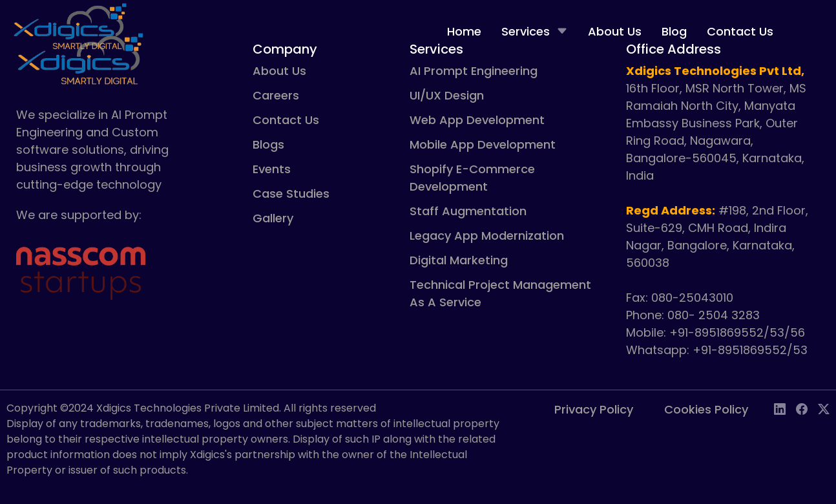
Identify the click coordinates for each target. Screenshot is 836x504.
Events (272, 169)
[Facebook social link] (802, 410)
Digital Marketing (459, 260)
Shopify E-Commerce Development (472, 178)
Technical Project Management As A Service (500, 293)
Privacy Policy (594, 409)
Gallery (273, 218)
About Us (615, 31)
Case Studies (291, 194)
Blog (674, 31)
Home (464, 31)
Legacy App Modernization (487, 236)
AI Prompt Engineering (474, 71)
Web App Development (477, 120)
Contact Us (740, 31)
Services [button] (535, 31)
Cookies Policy (706, 409)
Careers (276, 95)
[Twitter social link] (824, 410)
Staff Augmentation (468, 211)
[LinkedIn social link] (780, 410)
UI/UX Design (447, 95)
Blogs (268, 144)
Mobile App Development (483, 144)
